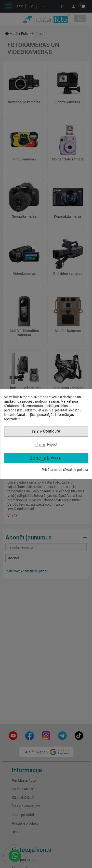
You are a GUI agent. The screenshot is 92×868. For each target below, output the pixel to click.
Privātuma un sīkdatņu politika (65, 470)
